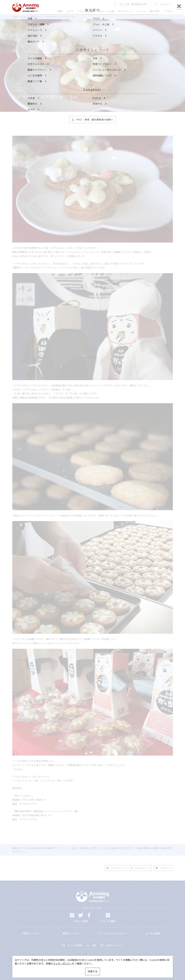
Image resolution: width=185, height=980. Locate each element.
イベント (141, 11)
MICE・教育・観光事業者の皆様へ (72, 969)
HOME (15, 17)
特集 (60, 11)
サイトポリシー (104, 969)
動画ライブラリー (72, 933)
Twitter (81, 915)
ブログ (70, 11)
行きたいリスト (112, 945)
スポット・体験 (86, 11)
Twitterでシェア (116, 868)
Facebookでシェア (140, 868)
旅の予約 (155, 11)
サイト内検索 (72, 945)
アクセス (168, 11)
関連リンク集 (124, 969)
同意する (93, 971)
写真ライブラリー (32, 933)
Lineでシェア (163, 868)
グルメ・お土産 (106, 11)
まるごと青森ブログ (31, 17)
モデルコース (125, 11)
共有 (91, 945)
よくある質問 (153, 933)
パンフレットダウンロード (113, 933)
